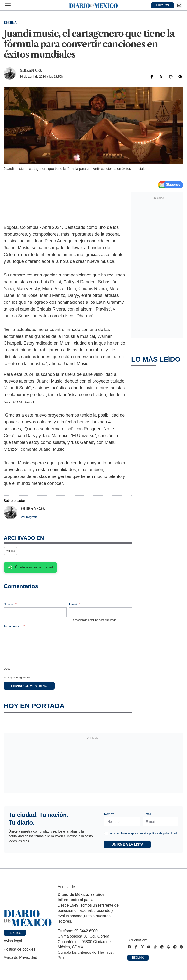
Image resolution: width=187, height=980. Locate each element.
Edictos (15, 933)
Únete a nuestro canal (30, 567)
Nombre (10, 604)
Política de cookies (19, 949)
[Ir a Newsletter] (179, 5)
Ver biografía (29, 517)
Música (10, 551)
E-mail (75, 604)
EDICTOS (163, 5)
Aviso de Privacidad (20, 957)
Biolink (138, 958)
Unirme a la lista (127, 844)
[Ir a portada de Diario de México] (28, 918)
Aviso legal (13, 941)
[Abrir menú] (8, 5)
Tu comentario (14, 626)
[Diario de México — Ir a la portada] (93, 5)
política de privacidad (163, 833)
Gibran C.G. (31, 70)
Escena (10, 23)
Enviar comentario (29, 686)
